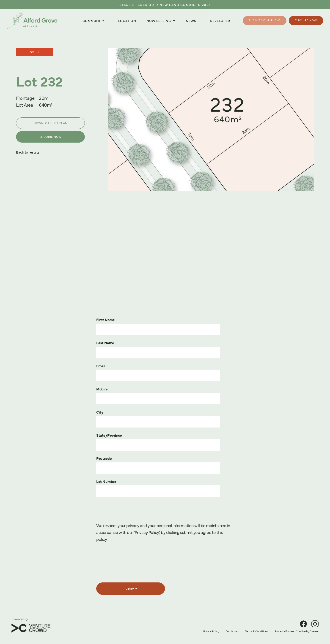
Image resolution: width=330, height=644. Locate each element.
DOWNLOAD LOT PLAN (51, 123)
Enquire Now (306, 20)
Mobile (102, 389)
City (100, 412)
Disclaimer (232, 631)
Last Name (105, 343)
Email (101, 366)
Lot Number (106, 481)
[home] (32, 20)
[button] (161, 21)
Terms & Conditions (256, 631)
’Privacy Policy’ (147, 532)
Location (127, 21)
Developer (220, 21)
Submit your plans (265, 20)
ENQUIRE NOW (50, 137)
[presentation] (131, 563)
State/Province (109, 435)
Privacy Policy (211, 631)
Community (93, 21)
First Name (105, 319)
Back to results (28, 152)
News (191, 21)
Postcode (104, 458)
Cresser (314, 631)
